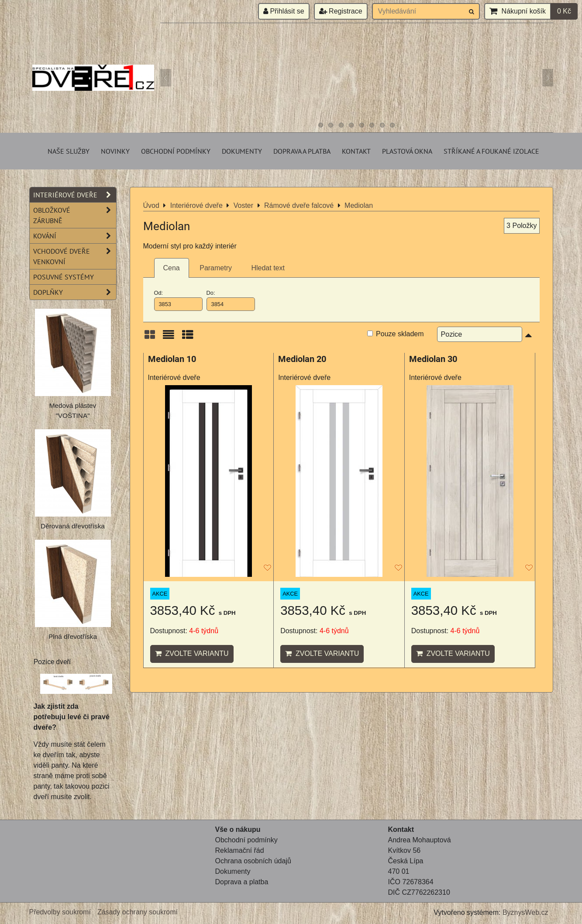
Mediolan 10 (172, 359)
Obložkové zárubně (75, 215)
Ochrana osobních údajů (253, 861)
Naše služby (69, 151)
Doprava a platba (302, 151)
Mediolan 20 (302, 359)
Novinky (115, 151)
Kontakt (356, 151)
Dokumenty (242, 151)
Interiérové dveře (75, 195)
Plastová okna (407, 151)
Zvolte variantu (192, 653)
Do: (231, 300)
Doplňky (75, 292)
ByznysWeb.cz (525, 912)
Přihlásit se (284, 11)
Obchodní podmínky (176, 151)
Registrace (341, 11)
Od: (179, 300)
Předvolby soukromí (60, 912)
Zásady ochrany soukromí (138, 912)
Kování (75, 236)
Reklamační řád (240, 850)
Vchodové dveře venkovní (75, 256)
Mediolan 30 (433, 359)
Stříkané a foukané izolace (491, 151)
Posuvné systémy (64, 277)
